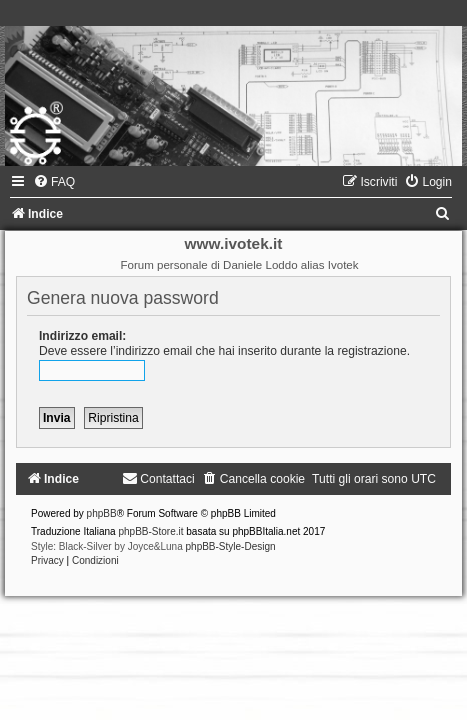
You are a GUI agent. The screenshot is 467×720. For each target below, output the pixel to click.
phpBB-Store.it (150, 531)
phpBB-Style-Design (231, 546)
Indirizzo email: (82, 336)
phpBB (102, 513)
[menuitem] (54, 182)
